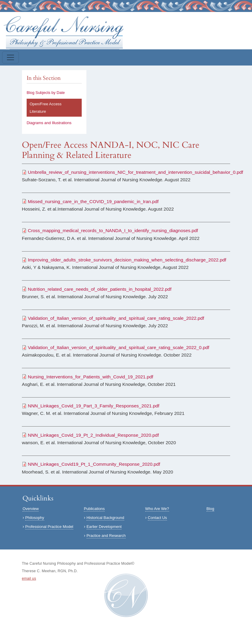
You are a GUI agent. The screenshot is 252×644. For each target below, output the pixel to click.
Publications (94, 509)
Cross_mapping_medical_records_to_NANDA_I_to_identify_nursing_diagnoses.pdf (113, 230)
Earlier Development (104, 527)
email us (29, 578)
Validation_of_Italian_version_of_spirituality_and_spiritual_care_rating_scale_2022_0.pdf (119, 347)
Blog (210, 509)
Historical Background (105, 518)
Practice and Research (106, 536)
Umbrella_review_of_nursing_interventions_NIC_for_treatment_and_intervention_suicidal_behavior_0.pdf (135, 172)
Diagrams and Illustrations (49, 123)
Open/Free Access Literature (46, 108)
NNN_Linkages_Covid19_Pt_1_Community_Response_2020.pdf (94, 464)
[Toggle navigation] (10, 57)
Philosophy (35, 518)
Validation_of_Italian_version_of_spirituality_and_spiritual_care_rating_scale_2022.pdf (116, 318)
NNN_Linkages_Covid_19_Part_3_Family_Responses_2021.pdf (94, 406)
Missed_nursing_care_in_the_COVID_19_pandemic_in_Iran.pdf (93, 201)
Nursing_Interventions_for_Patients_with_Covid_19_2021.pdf (91, 377)
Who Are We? (157, 509)
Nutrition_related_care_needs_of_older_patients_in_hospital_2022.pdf (100, 289)
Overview (31, 509)
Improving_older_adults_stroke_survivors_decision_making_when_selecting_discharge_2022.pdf (127, 260)
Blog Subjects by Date (46, 93)
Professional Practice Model (49, 527)
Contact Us (157, 518)
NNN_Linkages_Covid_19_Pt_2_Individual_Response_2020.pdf (93, 435)
